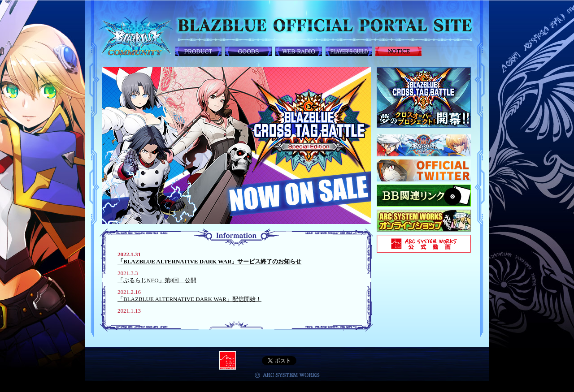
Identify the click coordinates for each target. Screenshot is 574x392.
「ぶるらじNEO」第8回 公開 (157, 280)
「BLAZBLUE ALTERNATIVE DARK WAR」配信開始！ (189, 299)
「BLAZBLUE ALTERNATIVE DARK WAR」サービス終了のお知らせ (209, 261)
